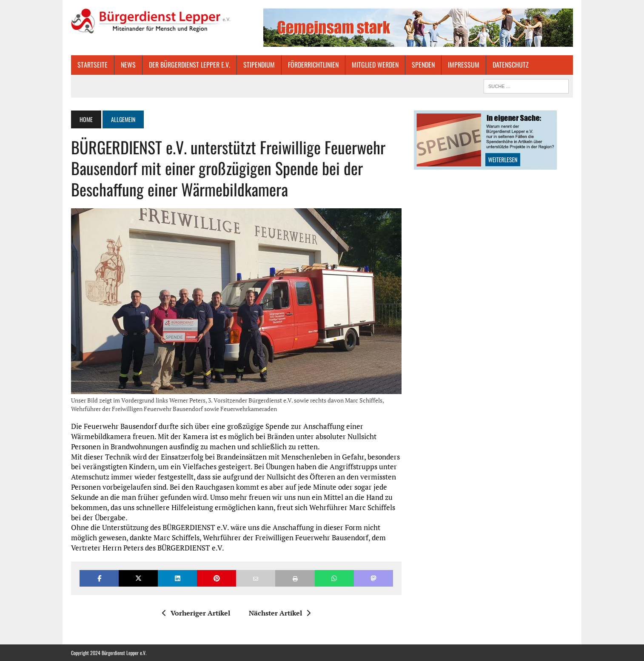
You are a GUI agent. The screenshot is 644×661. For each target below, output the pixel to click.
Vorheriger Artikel (196, 613)
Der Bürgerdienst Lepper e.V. (189, 65)
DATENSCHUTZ (511, 65)
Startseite (93, 65)
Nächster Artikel (280, 613)
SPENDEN (423, 65)
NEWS (128, 65)
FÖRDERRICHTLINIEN (313, 65)
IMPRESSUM (464, 65)
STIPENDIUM (259, 65)
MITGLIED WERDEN (375, 65)
